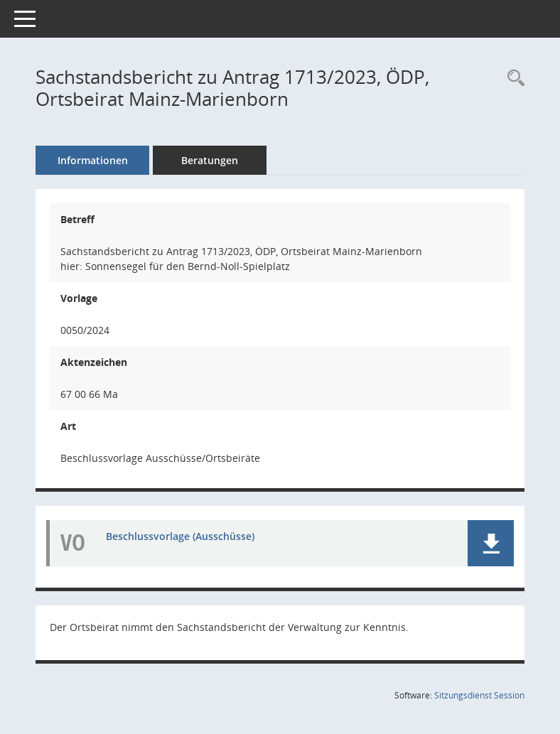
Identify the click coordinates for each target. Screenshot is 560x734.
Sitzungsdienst (479, 695)
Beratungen (210, 160)
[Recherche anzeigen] (512, 79)
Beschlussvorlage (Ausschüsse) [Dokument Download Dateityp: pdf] (180, 536)
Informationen (93, 160)
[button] (491, 543)
